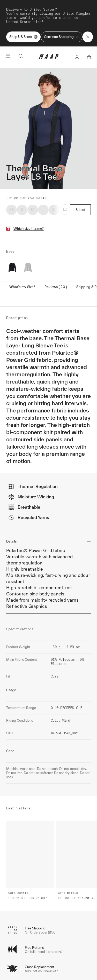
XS (12, 165)
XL (54, 165)
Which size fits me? (29, 184)
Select (81, 165)
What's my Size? (22, 242)
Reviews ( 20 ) (56, 242)
